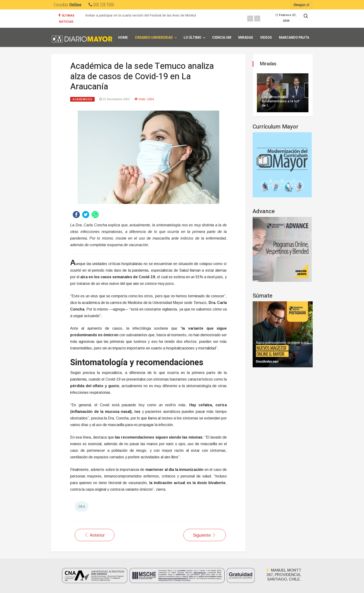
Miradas (246, 38)
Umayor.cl (301, 5)
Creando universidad (154, 38)
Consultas (68, 5)
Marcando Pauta (294, 38)
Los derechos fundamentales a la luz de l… (280, 101)
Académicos (82, 99)
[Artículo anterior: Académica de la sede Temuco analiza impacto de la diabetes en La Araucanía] (95, 535)
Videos (266, 38)
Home (123, 38)
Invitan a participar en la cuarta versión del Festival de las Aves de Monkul (141, 15)
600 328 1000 (101, 5)
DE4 (82, 506)
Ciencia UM (222, 38)
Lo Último (192, 38)
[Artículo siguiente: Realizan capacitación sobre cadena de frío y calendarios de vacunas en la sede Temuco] (205, 535)
